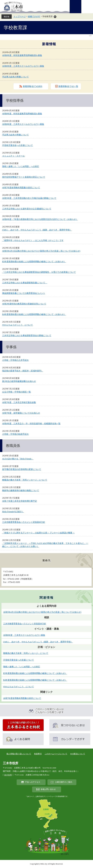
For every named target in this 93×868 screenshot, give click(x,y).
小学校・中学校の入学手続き (15, 360)
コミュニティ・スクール (13, 156)
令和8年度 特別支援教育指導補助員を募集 (22, 55)
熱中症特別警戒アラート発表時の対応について (24, 177)
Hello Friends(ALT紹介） (13, 512)
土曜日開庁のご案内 (64, 782)
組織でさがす (34, 17)
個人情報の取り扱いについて (19, 754)
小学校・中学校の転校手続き (15, 434)
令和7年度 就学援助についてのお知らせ (21, 413)
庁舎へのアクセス (33, 782)
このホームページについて (56, 754)
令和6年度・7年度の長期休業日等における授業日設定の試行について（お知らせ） (40, 219)
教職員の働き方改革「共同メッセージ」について (25, 480)
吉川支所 (8, 775)
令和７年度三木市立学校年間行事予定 (20, 501)
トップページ (20, 17)
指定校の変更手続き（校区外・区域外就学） (23, 371)
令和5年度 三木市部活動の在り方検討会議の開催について (29, 198)
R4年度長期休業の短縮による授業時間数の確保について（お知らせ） (34, 314)
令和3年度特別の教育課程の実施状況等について (24, 304)
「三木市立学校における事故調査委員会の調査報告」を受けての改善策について (39, 272)
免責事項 (38, 754)
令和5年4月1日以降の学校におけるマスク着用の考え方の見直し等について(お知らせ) (41, 251)
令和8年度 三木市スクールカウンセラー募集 (23, 66)
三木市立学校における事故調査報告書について (25, 283)
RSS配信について (78, 754)
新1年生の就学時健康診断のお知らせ (19, 381)
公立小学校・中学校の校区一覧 (16, 392)
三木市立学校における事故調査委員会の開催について (27, 336)
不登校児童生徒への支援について (18, 145)
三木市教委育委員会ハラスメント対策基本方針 (24, 522)
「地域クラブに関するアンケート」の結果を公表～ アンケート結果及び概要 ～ (38, 533)
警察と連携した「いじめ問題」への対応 (21, 166)
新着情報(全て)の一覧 (68, 86)
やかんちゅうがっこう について (18, 325)
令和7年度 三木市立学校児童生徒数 (19, 402)
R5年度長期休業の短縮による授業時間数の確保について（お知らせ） (34, 262)
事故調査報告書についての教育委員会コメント (24, 293)
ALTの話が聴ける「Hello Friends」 (18, 459)
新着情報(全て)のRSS (33, 86)
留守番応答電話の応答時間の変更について (22, 469)
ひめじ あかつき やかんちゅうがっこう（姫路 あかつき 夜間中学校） (37, 230)
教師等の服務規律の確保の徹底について (21, 490)
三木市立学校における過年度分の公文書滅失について (27, 209)
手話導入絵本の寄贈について (15, 77)
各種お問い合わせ (48, 789)
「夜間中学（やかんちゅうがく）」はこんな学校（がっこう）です (33, 240)
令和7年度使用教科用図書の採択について (21, 188)
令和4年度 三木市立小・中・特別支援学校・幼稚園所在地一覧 (31, 424)
